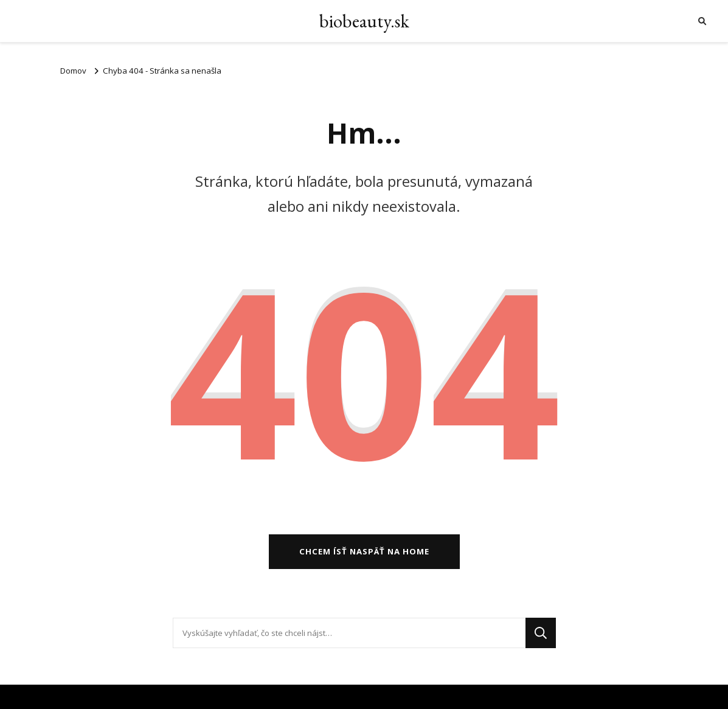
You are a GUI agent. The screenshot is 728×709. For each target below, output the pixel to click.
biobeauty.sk (364, 21)
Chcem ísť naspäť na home (364, 551)
